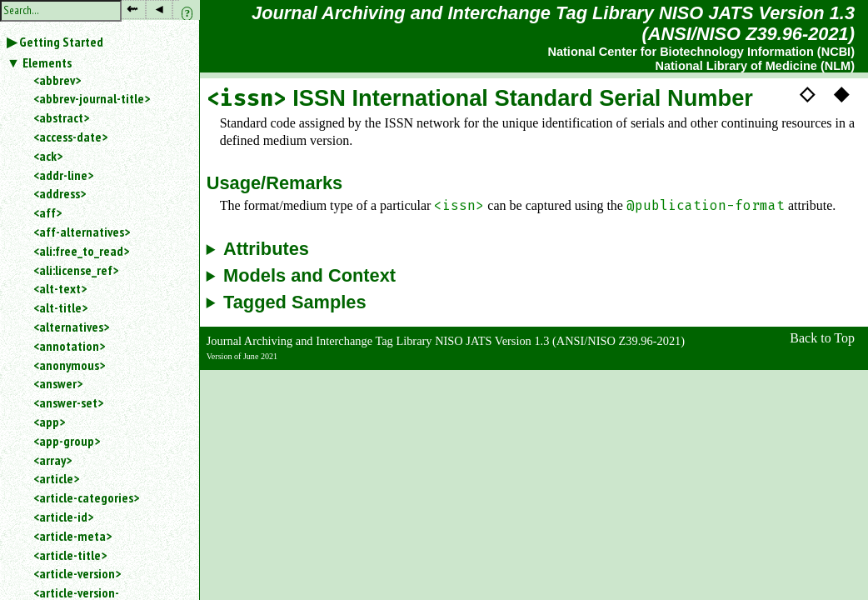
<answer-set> (68, 402)
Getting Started (61, 42)
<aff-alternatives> (82, 232)
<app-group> (67, 441)
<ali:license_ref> (76, 270)
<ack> (48, 156)
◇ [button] (807, 93)
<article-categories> (86, 497)
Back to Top (822, 338)
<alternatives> (71, 327)
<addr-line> (63, 175)
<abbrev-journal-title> (92, 98)
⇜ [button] (132, 9)
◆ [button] (841, 93)
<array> (52, 460)
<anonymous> (69, 365)
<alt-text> (60, 288)
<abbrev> (57, 80)
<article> (56, 478)
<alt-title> (60, 307)
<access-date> (70, 137)
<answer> (58, 383)
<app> (49, 422)
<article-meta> (72, 536)
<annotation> (69, 346)
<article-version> (77, 573)
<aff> (47, 212)
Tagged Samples (295, 302)
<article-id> (63, 517)
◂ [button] (159, 9)
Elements (47, 62)
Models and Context (309, 276)
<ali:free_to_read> (81, 251)
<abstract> (61, 117)
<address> (60, 193)
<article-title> (70, 555)
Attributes (266, 249)
